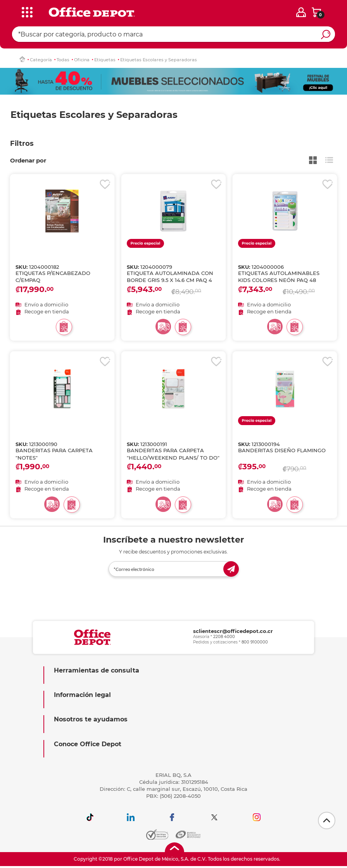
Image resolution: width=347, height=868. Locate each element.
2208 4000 (224, 637)
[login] (301, 12)
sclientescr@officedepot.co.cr (233, 631)
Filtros (22, 144)
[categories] (26, 11)
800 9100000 (255, 642)
